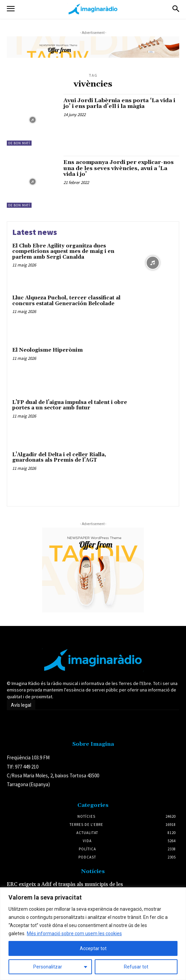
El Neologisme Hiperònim (48, 350)
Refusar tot (136, 967)
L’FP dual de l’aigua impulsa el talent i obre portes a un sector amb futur (70, 405)
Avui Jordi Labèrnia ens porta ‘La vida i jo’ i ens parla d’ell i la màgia (119, 104)
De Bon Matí (19, 143)
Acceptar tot (93, 948)
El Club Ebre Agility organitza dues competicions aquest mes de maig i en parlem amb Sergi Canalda (63, 252)
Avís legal (21, 705)
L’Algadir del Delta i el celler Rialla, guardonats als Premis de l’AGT (59, 458)
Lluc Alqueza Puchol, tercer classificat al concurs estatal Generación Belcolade (66, 301)
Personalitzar (48, 967)
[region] (93, 934)
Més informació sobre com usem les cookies (74, 933)
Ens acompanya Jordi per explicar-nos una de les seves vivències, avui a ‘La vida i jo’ (119, 168)
